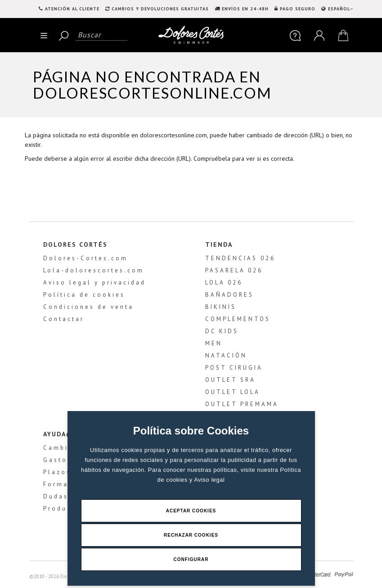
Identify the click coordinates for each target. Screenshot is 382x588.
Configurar (191, 559)
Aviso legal (209, 480)
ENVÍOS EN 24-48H (245, 9)
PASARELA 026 (234, 270)
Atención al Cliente (72, 9)
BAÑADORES (229, 295)
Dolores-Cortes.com (85, 258)
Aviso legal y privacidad (94, 283)
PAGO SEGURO (298, 9)
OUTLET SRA (230, 380)
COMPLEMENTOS (238, 319)
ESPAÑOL (340, 9)
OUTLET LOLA (233, 392)
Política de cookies (84, 295)
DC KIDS (222, 331)
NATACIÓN (226, 355)
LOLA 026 (224, 283)
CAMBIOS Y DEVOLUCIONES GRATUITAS (160, 9)
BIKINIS (221, 307)
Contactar (64, 319)
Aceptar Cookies (191, 511)
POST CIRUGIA (234, 368)
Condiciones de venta (88, 307)
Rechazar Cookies (191, 535)
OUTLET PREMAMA (242, 404)
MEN (214, 343)
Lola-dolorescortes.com (94, 270)
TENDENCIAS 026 (240, 258)
